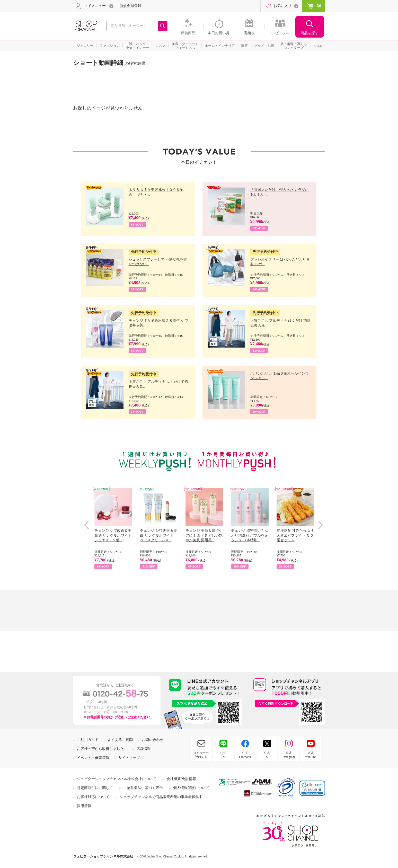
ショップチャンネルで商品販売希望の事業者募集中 (161, 797)
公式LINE (223, 755)
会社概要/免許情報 (181, 779)
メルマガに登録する (201, 755)
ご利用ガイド (88, 740)
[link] (312, 788)
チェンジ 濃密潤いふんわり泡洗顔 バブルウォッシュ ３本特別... (250, 535)
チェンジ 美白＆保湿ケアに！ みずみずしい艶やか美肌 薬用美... (204, 535)
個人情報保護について (191, 788)
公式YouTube (311, 755)
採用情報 (84, 806)
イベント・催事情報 (93, 758)
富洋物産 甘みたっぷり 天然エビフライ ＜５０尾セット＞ (295, 535)
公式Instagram (289, 755)
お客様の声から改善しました (100, 749)
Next (319, 525)
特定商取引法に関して (95, 788)
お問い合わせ (153, 740)
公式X (267, 755)
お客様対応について (93, 797)
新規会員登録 (130, 6)
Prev (88, 525)
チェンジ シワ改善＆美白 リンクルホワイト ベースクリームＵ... (158, 535)
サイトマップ (129, 758)
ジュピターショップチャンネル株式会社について (117, 779)
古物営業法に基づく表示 (143, 788)
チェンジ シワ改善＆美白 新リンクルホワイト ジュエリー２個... (113, 535)
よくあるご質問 (120, 740)
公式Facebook (245, 755)
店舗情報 (144, 749)
